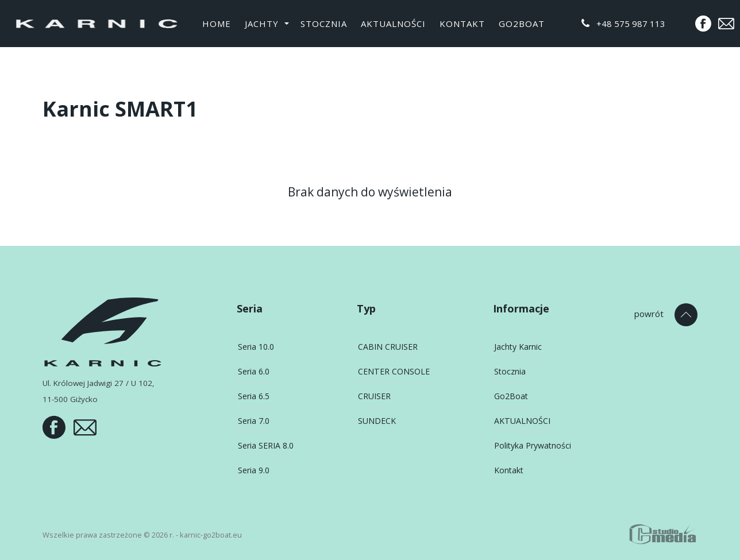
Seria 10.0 (256, 347)
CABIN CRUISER (388, 347)
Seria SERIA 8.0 (266, 445)
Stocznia (324, 24)
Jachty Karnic (518, 347)
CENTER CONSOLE (394, 371)
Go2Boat (522, 24)
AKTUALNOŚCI (393, 24)
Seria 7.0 (254, 421)
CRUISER (374, 396)
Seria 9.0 (254, 470)
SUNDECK (377, 421)
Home (217, 24)
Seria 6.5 (254, 396)
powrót (649, 314)
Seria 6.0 (254, 371)
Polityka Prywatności (533, 445)
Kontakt (462, 24)
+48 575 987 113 (623, 24)
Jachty (262, 24)
